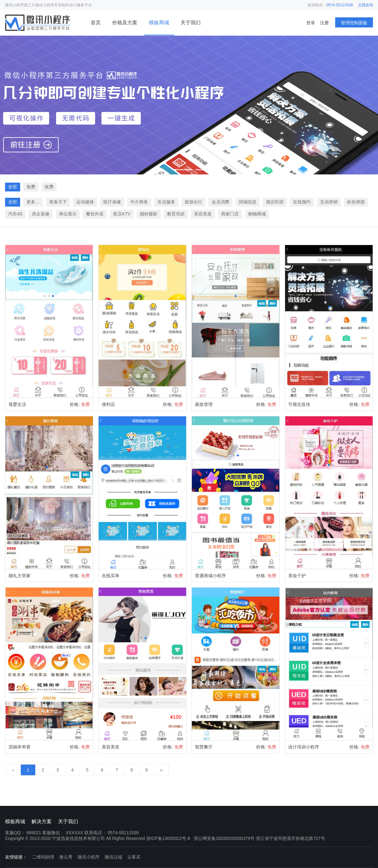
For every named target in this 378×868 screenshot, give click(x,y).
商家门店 (230, 214)
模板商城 (159, 23)
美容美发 (203, 214)
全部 (13, 187)
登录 (311, 23)
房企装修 (41, 214)
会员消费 (220, 202)
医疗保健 (112, 202)
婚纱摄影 (149, 214)
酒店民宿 (275, 202)
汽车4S (15, 214)
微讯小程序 (89, 857)
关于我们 (191, 23)
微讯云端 (113, 857)
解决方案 (42, 821)
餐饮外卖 (95, 214)
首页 (96, 23)
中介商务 (139, 202)
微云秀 (66, 857)
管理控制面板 (354, 23)
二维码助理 (43, 857)
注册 (324, 23)
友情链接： (16, 857)
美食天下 (58, 202)
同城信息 (248, 202)
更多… (33, 202)
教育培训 (176, 214)
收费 (49, 187)
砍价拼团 (356, 202)
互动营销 (329, 202)
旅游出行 (193, 202)
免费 (31, 187)
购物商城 (257, 214)
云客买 (134, 857)
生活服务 (166, 202)
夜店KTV (122, 214)
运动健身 (85, 202)
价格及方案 (125, 23)
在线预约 (302, 202)
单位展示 (68, 214)
